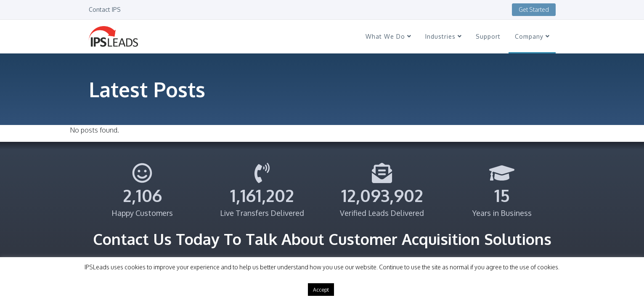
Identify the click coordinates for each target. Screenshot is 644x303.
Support (488, 36)
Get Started (534, 9)
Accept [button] (321, 290)
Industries (443, 36)
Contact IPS (105, 9)
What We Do (388, 36)
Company (532, 36)
